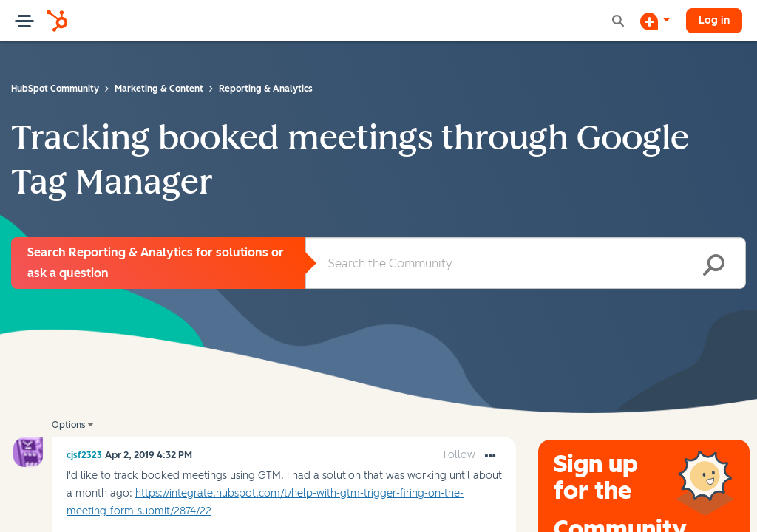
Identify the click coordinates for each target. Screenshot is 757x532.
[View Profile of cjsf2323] (84, 455)
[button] (490, 457)
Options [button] (68, 424)
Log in (714, 20)
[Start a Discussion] (655, 21)
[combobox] (526, 263)
